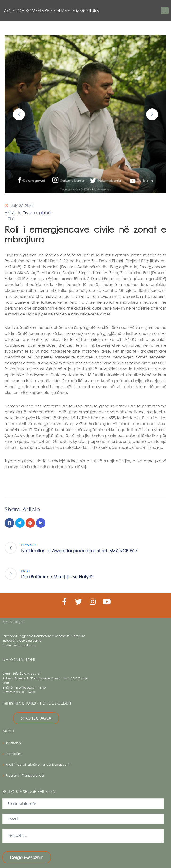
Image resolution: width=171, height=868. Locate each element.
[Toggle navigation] (165, 11)
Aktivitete (13, 213)
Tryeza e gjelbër (38, 213)
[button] (19, 114)
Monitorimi (14, 754)
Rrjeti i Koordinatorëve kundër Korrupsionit (38, 765)
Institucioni (13, 743)
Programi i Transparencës (25, 775)
